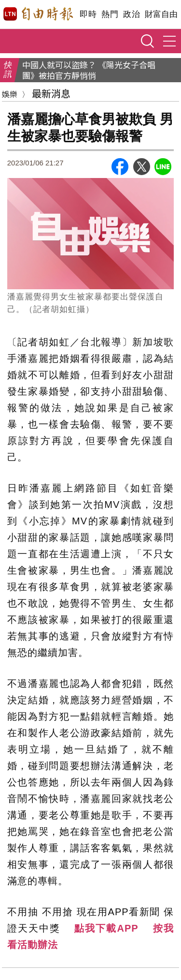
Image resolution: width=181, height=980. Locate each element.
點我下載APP (106, 928)
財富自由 (161, 14)
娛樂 (10, 94)
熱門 (110, 14)
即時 (88, 14)
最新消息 (51, 93)
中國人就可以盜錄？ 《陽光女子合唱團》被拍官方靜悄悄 (89, 70)
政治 (132, 14)
